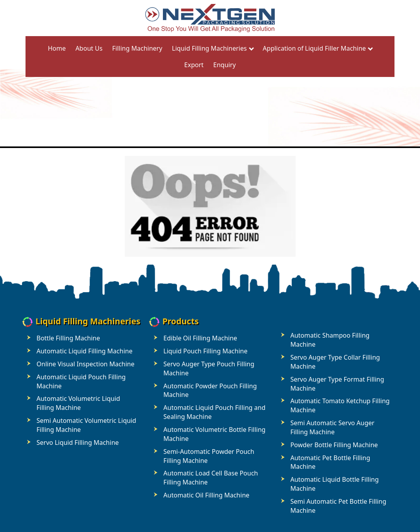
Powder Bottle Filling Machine (334, 445)
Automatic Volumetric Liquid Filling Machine (78, 403)
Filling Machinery (137, 48)
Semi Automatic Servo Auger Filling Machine (332, 427)
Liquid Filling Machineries (209, 48)
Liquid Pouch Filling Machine (205, 351)
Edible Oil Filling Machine (200, 338)
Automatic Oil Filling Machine (206, 495)
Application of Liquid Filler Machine (314, 48)
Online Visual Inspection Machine (86, 364)
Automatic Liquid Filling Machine (84, 351)
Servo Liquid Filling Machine (78, 442)
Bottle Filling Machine (68, 338)
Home (57, 48)
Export (194, 65)
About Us (89, 48)
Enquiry (224, 65)
